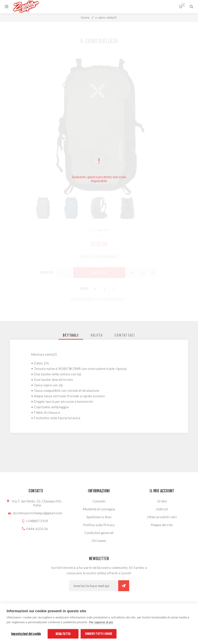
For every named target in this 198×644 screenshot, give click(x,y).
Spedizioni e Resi (99, 517)
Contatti (99, 501)
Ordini (162, 501)
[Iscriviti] (94, 586)
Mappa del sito (162, 525)
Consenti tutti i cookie (99, 634)
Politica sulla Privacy (99, 525)
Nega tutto (63, 634)
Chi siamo (99, 541)
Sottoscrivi (124, 586)
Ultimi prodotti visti (162, 517)
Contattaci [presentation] (125, 335)
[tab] (71, 335)
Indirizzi (162, 509)
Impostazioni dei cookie (26, 634)
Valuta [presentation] (97, 335)
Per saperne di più (101, 622)
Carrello (183, 5)
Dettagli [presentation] (71, 335)
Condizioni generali (99, 533)
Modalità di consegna (99, 509)
